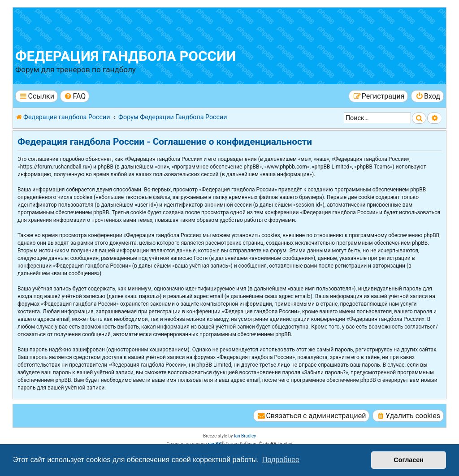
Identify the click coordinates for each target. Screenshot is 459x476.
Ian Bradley (245, 436)
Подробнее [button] (281, 460)
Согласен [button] (409, 460)
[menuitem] (75, 96)
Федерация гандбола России (126, 56)
